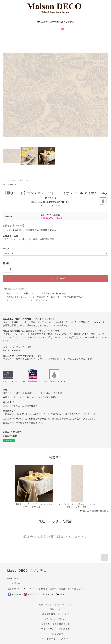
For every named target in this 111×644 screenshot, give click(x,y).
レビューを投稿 (10, 436)
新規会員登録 (30, 230)
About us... (13, 578)
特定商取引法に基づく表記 (52, 293)
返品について (11, 293)
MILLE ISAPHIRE (10, 184)
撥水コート (24, 180)
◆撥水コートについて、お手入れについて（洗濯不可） (30, 397)
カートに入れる (55, 278)
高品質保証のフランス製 (37, 381)
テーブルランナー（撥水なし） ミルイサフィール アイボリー (77, 506)
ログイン (9, 230)
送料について (28, 293)
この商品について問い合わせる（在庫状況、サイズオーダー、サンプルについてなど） (44, 297)
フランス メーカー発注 (18, 239)
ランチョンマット (10, 180)
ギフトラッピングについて (55, 639)
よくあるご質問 (55, 634)
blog (60, 594)
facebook (14, 594)
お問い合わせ (16, 583)
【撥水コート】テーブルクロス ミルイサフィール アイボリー (34, 506)
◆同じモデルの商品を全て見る (94, 511)
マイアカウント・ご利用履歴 (55, 629)
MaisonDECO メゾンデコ (27, 571)
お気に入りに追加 (14, 289)
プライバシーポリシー (55, 619)
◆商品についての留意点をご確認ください (23, 423)
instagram (46, 594)
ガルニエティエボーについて (14, 381)
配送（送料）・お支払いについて (55, 605)
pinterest (30, 594)
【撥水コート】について (59, 381)
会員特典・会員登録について (55, 624)
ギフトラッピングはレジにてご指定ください (25, 300)
